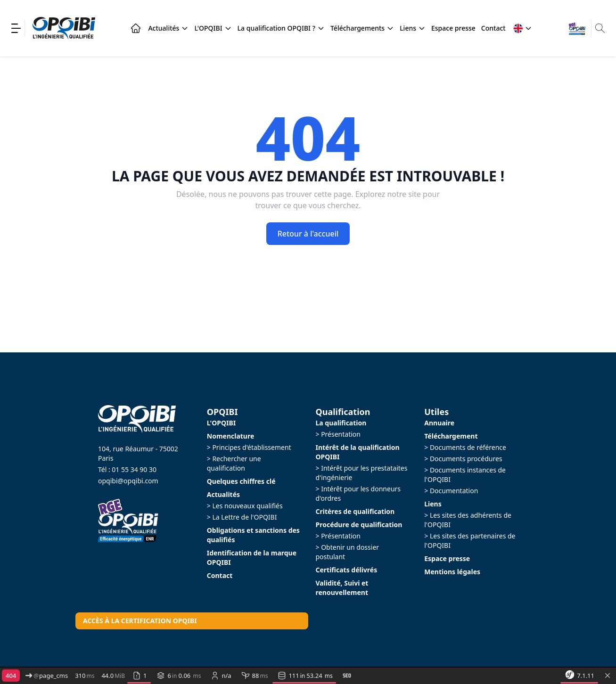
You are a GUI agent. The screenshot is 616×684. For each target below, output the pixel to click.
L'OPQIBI (213, 28)
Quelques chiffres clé (241, 481)
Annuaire (439, 423)
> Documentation (451, 491)
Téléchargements (362, 28)
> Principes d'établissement (249, 447)
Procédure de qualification (359, 525)
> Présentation (338, 434)
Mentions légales (452, 572)
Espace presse (453, 28)
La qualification (341, 423)
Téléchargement (451, 436)
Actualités (168, 28)
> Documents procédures (463, 459)
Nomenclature (231, 436)
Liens (413, 28)
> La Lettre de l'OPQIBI (242, 517)
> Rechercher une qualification (234, 463)
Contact (493, 28)
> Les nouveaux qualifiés (245, 506)
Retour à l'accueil (308, 234)
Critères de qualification (355, 511)
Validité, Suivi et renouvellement (342, 588)
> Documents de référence (465, 447)
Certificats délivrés (347, 570)
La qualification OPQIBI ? (281, 28)
